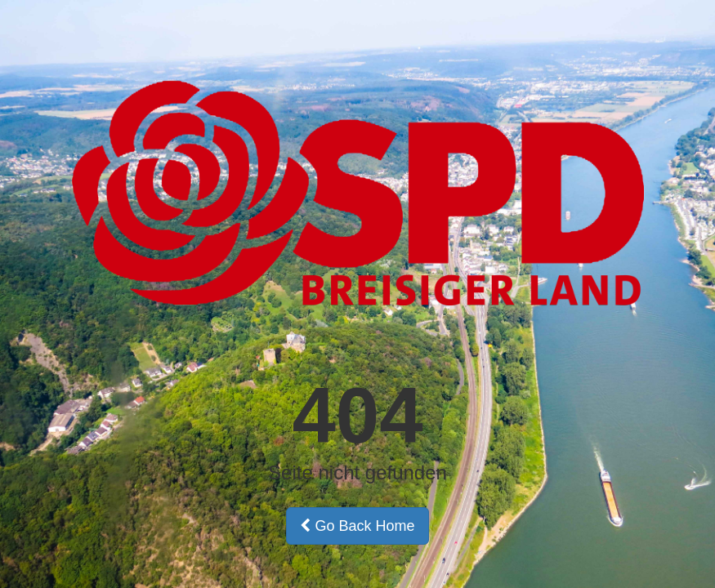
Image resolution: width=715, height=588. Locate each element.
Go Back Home (357, 526)
